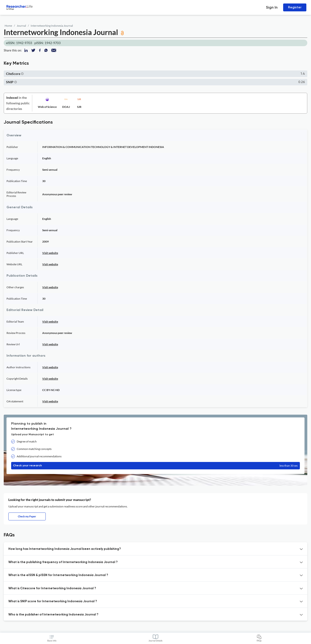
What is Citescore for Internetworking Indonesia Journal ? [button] (52, 588)
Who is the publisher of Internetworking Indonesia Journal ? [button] (53, 615)
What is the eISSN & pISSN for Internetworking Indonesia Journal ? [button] (58, 575)
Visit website (50, 253)
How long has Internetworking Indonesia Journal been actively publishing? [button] (65, 549)
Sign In (272, 7)
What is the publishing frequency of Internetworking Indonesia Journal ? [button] (63, 562)
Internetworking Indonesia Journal (52, 26)
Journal (21, 26)
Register (295, 7)
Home (8, 26)
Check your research (155, 466)
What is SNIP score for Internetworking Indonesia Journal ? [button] (53, 601)
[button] (22, 74)
